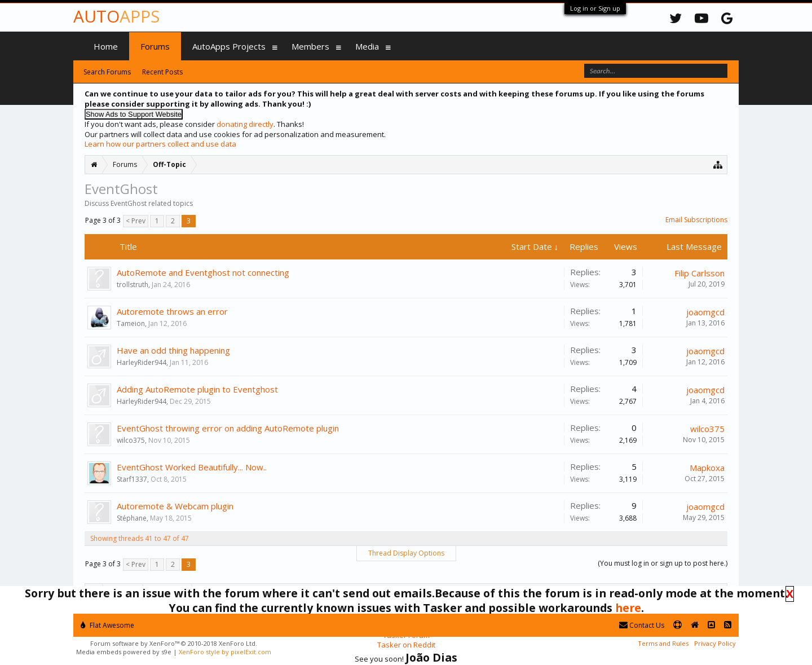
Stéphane (132, 518)
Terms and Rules (663, 643)
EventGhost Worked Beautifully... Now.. (192, 467)
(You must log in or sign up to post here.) (663, 563)
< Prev (136, 221)
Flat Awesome (107, 625)
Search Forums (107, 72)
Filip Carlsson (700, 273)
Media (367, 46)
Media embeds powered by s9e (124, 652)
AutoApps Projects (229, 46)
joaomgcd (705, 312)
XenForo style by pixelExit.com (225, 652)
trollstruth (133, 285)
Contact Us (642, 625)
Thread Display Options (406, 553)
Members (310, 46)
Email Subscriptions (696, 220)
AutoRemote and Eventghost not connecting (203, 272)
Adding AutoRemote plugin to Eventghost (197, 389)
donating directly (245, 124)
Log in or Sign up (595, 8)
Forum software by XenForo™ (174, 643)
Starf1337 (132, 479)
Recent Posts (162, 72)
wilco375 (131, 440)
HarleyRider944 (142, 362)
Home (106, 46)
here (628, 608)
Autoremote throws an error (172, 311)
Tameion (131, 323)
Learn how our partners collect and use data (160, 144)
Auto (116, 16)
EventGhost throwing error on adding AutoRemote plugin (228, 428)
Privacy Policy (715, 643)
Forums (155, 46)
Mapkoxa (707, 468)
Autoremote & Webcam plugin (175, 506)
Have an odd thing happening (173, 350)
